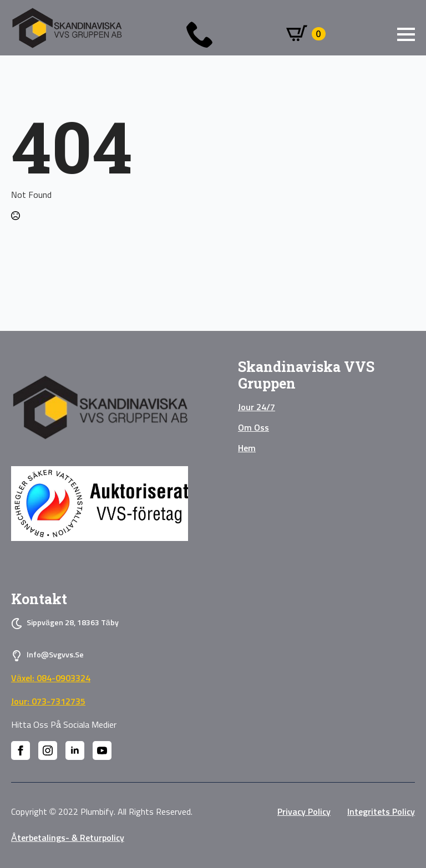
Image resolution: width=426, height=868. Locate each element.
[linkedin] (75, 750)
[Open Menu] (406, 34)
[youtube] (102, 750)
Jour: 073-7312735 (48, 702)
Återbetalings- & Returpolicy (68, 838)
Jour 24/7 (257, 407)
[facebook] (21, 750)
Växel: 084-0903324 (51, 678)
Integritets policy (381, 812)
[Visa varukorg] (306, 34)
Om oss (253, 428)
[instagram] (48, 750)
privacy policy (304, 812)
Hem (247, 448)
